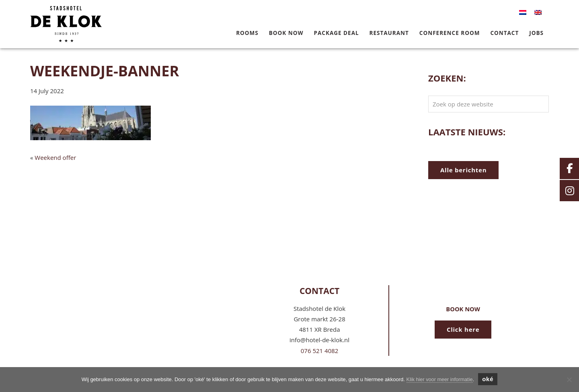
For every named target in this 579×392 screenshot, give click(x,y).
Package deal (337, 33)
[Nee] (569, 380)
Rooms (247, 33)
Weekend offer (55, 157)
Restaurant (389, 33)
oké (489, 379)
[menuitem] (523, 12)
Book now (286, 33)
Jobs (536, 33)
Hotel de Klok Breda (86, 16)
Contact (504, 33)
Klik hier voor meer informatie (440, 379)
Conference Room (450, 33)
